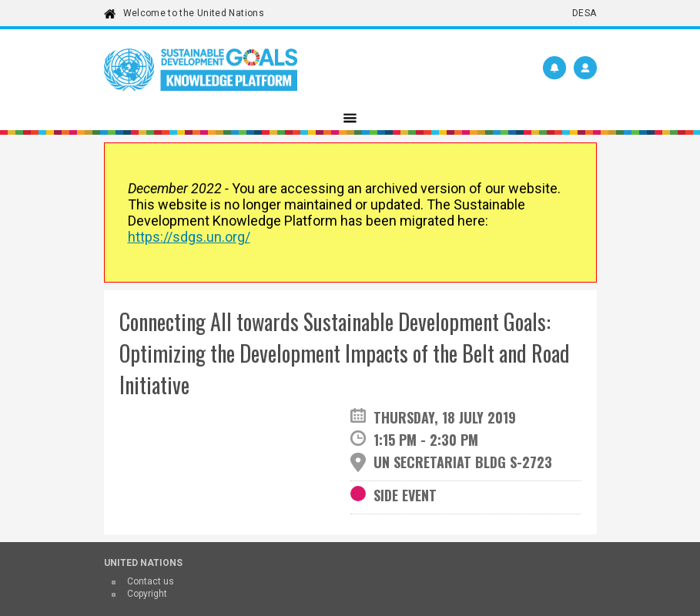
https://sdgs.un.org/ (189, 237)
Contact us (151, 581)
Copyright (147, 594)
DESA (584, 13)
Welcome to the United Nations (194, 13)
